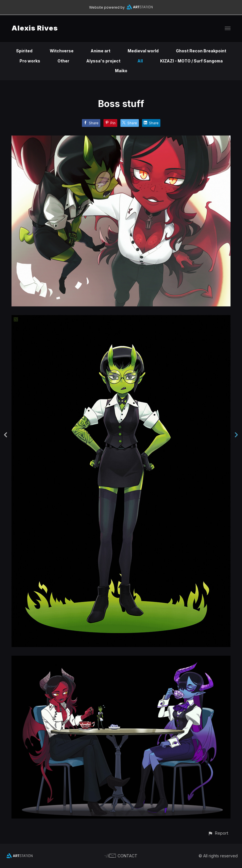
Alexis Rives (35, 28)
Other (63, 61)
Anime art (101, 51)
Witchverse (61, 51)
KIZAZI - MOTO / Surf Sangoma (192, 61)
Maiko (121, 71)
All (140, 61)
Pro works (29, 61)
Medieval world (144, 51)
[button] (218, 833)
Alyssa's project (103, 61)
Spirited (24, 51)
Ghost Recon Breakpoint (202, 51)
